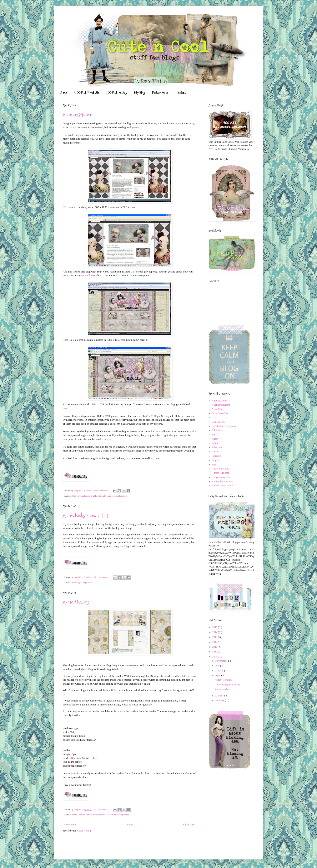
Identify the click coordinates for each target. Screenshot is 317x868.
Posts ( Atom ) (84, 831)
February (220, 700)
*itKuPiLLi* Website (87, 93)
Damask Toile (219, 422)
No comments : (101, 491)
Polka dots (217, 447)
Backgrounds (160, 93)
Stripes (215, 460)
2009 (215, 657)
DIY (214, 418)
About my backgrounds (82, 496)
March (219, 696)
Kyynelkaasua (89, 275)
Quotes (215, 452)
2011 (215, 647)
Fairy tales (217, 430)
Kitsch (215, 439)
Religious (216, 456)
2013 (215, 637)
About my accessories (97, 815)
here (65, 408)
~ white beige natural (222, 486)
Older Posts (189, 825)
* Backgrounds (219, 401)
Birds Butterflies (220, 413)
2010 (215, 652)
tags (214, 464)
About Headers (76, 602)
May (218, 671)
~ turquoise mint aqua (223, 481)
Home (63, 93)
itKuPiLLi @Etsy (117, 93)
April (218, 675)
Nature (215, 443)
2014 (215, 632)
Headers (181, 93)
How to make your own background (110, 496)
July (218, 666)
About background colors (85, 515)
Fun (214, 435)
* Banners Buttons (221, 405)
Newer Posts (70, 825)
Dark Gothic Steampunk (224, 426)
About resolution (77, 115)
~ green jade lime (220, 473)
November (221, 661)
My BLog (140, 93)
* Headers (217, 409)
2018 (215, 627)
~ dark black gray (220, 469)
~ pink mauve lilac (221, 477)
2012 (215, 642)
